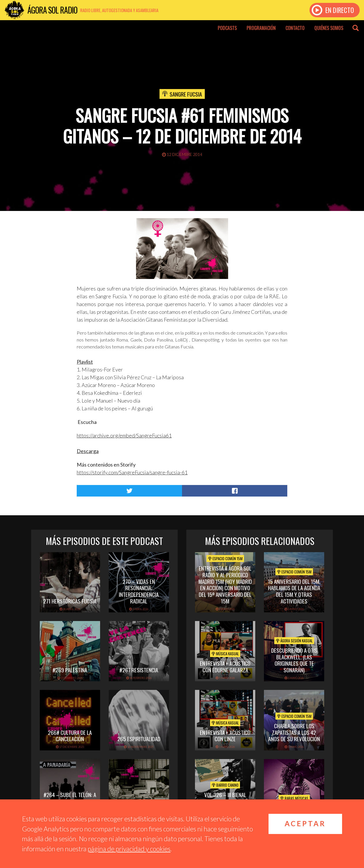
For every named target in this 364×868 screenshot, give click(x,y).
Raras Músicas (294, 798)
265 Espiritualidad (139, 739)
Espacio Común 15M (225, 558)
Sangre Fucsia (186, 94)
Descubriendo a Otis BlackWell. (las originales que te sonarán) (294, 660)
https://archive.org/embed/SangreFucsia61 (124, 435)
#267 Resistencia (139, 670)
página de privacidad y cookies (129, 849)
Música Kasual (225, 654)
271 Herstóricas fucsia (70, 601)
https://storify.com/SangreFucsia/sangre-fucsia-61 (132, 472)
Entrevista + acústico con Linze (225, 736)
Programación (261, 28)
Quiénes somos (329, 28)
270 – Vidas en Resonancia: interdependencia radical (139, 591)
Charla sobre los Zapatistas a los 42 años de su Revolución (294, 732)
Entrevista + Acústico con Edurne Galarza (225, 666)
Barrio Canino (225, 785)
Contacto (295, 28)
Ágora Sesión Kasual (294, 641)
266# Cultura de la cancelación (70, 736)
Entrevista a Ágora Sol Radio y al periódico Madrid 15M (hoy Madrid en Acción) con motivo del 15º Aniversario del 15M (225, 584)
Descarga (88, 451)
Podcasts (227, 28)
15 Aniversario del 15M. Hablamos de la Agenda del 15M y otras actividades (294, 591)
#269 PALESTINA (70, 670)
